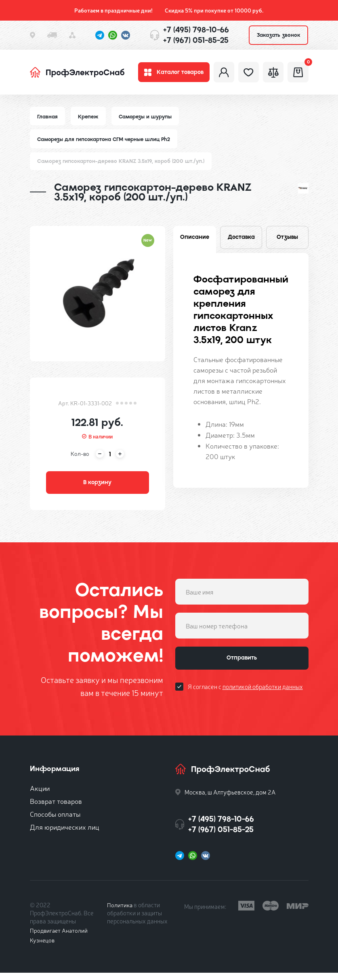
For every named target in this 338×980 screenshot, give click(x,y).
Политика (120, 912)
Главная (48, 120)
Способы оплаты (55, 821)
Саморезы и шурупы (147, 120)
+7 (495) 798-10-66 (196, 30)
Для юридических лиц (65, 834)
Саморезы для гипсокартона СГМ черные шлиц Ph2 (106, 143)
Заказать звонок (278, 35)
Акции (40, 795)
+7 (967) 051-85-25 (196, 40)
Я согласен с (245, 697)
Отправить (242, 667)
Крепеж (89, 120)
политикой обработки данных (263, 697)
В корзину (97, 488)
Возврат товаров (56, 808)
